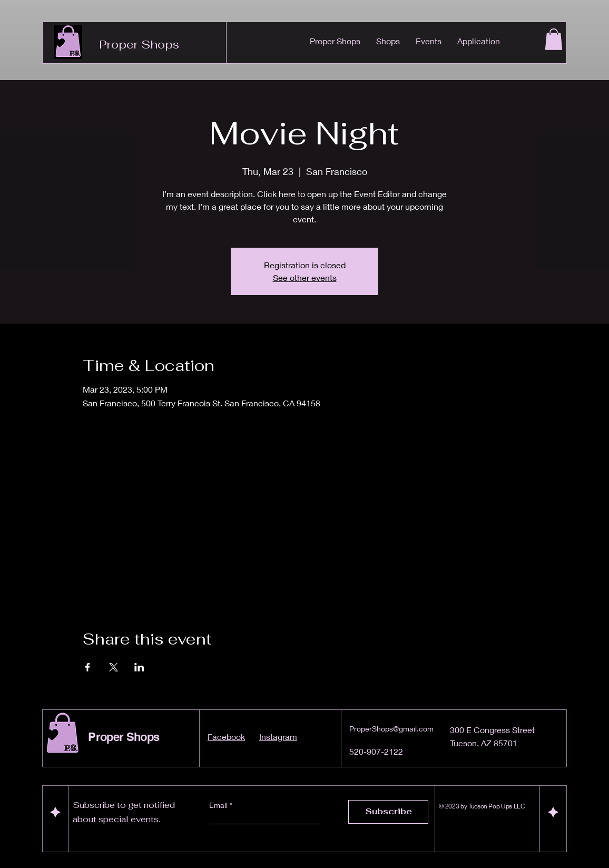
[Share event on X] (114, 667)
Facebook (226, 737)
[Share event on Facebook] (88, 667)
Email (219, 805)
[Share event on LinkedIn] (139, 667)
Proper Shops (139, 44)
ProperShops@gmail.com (391, 729)
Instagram (278, 737)
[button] (554, 39)
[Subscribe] (388, 812)
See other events (305, 277)
